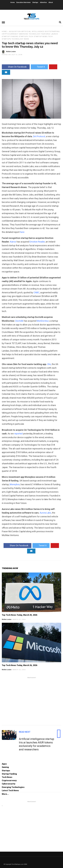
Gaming (5, 767)
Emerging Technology (30, 34)
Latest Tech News (10, 790)
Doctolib (20, 321)
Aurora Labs (45, 513)
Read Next (25, 732)
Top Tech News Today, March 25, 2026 (20, 615)
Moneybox (15, 484)
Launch (54, 34)
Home (13, 2)
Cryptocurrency (10, 34)
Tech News (7, 777)
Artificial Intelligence (33, 32)
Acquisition (15, 32)
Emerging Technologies (13, 787)
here (22, 232)
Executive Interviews (24, 2)
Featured (46, 34)
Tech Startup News (38, 37)
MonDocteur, (43, 321)
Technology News (20, 39)
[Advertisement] (31, 701)
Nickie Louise (7, 619)
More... (5, 794)
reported (19, 434)
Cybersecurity (9, 784)
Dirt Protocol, (39, 136)
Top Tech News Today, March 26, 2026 (20, 665)
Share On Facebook (16, 67)
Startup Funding (10, 37)
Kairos (13, 242)
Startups (35, 2)
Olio (49, 364)
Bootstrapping (52, 32)
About (51, 2)
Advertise (43, 2)
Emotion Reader (37, 242)
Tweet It (39, 67)
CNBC (37, 292)
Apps (4, 764)
